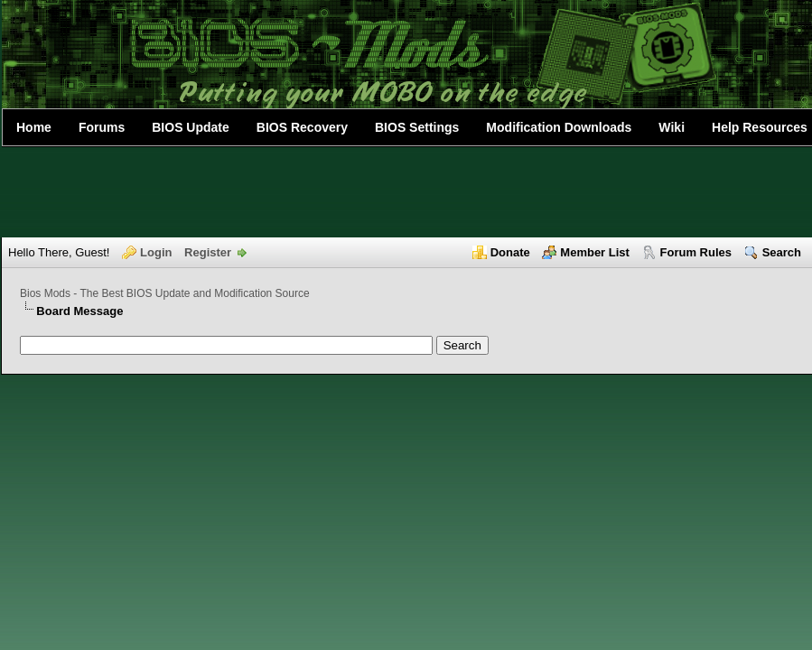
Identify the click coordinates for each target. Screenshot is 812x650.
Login (156, 252)
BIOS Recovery (302, 127)
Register (208, 252)
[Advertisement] (406, 192)
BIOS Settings (417, 127)
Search (782, 252)
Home (34, 127)
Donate (510, 252)
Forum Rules (696, 252)
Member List (595, 252)
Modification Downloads (559, 127)
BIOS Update (191, 127)
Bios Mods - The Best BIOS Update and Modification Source (165, 293)
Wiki (672, 127)
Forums (102, 127)
